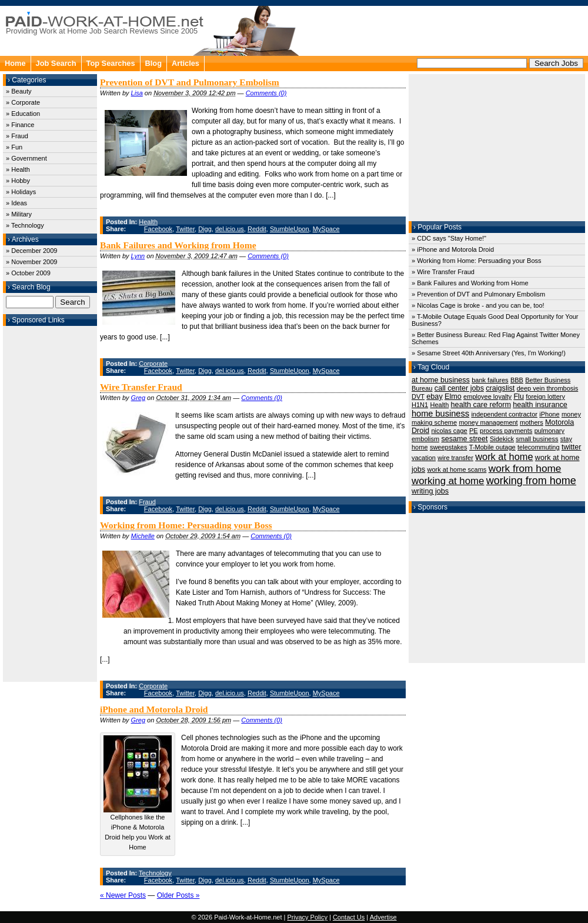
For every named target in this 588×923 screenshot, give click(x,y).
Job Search (56, 63)
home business (440, 414)
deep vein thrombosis (548, 388)
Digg (205, 229)
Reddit (257, 229)
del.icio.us (230, 229)
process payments (506, 431)
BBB (517, 380)
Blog (153, 63)
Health (148, 222)
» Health (18, 169)
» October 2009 (28, 273)
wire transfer (455, 458)
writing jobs (430, 491)
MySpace (326, 229)
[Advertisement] (50, 502)
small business (537, 439)
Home (15, 63)
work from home (525, 468)
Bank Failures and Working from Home (178, 245)
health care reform (481, 405)
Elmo (453, 396)
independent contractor (504, 414)
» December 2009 (31, 251)
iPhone (549, 414)
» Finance (20, 125)
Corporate (153, 364)
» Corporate (23, 102)
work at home (504, 456)
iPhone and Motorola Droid (154, 709)
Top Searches (111, 63)
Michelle (143, 536)
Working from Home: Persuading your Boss (186, 525)
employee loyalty (487, 396)
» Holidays (21, 192)
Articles (186, 63)
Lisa (137, 93)
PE (474, 431)
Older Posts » (178, 895)
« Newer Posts (123, 895)
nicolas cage (449, 431)
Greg (138, 398)
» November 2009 (31, 262)
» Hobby (18, 181)
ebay (434, 396)
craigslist (500, 388)
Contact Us (349, 917)
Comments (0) (266, 93)
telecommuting (539, 447)
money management (488, 422)
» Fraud (17, 136)
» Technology (25, 225)
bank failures (490, 380)
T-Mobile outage (492, 447)
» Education (23, 114)
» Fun (14, 147)
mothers (532, 422)
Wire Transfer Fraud (141, 387)
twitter (572, 447)
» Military (19, 214)
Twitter (185, 229)
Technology (155, 873)
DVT (418, 396)
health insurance (540, 405)
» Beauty (19, 91)
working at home (448, 481)
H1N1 (420, 405)
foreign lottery (545, 396)
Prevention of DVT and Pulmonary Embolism (190, 82)
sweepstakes (449, 447)
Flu (519, 396)
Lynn (138, 256)
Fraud (147, 502)
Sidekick (502, 439)
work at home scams (457, 469)
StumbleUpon (290, 229)
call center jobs (459, 388)
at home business (441, 380)
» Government (26, 158)
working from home (531, 481)
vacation (424, 458)
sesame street (464, 439)
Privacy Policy (307, 917)
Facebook (158, 229)
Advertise (383, 917)
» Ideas (16, 203)
